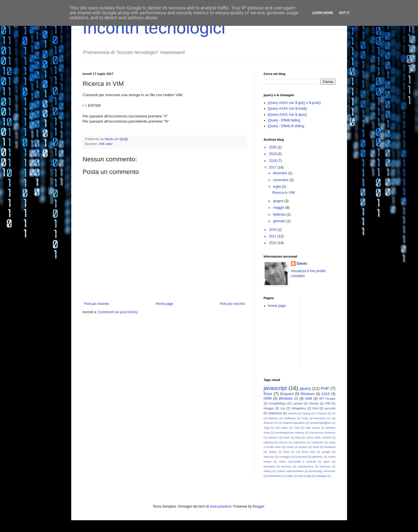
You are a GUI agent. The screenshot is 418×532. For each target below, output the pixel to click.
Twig (267, 428)
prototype (269, 466)
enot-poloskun (220, 506)
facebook (330, 447)
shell (308, 398)
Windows (308, 394)
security (330, 408)
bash (287, 437)
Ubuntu (314, 403)
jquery (305, 388)
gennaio (280, 221)
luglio (277, 187)
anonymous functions (322, 433)
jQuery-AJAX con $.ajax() (287, 115)
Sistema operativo (294, 423)
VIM (328, 403)
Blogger (258, 506)
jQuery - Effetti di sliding (286, 126)
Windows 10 (288, 398)
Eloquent (287, 394)
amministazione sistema (289, 433)
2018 (273, 161)
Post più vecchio (232, 304)
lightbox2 (317, 457)
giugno (279, 201)
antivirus (273, 437)
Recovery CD (322, 418)
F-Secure (321, 413)
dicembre (281, 173)
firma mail (308, 452)
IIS (334, 413)
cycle (316, 447)
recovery (286, 466)
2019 (273, 154)
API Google (327, 398)
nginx (326, 462)
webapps (321, 476)
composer (317, 442)
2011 (273, 236)
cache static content (318, 437)
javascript (275, 388)
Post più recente (97, 304)
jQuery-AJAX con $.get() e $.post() (294, 103)
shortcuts (325, 466)
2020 (273, 147)
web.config (304, 476)
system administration (290, 471)
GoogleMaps (277, 403)
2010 (273, 243)
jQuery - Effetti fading (284, 120)
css (283, 408)
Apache (293, 413)
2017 (273, 167)
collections (299, 442)
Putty (305, 418)
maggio (279, 208)
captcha (269, 442)
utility (290, 476)
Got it (344, 13)
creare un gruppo (297, 447)
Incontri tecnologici (154, 28)
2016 (273, 230)
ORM (268, 398)
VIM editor (106, 144)
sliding (268, 471)
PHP (325, 388)
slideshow (275, 413)
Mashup (273, 418)
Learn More (323, 13)
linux (268, 394)
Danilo (302, 264)
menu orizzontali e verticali (297, 462)
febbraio (280, 214)
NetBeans (290, 418)
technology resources (322, 471)
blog (298, 437)
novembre (281, 180)
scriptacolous (306, 466)
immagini (285, 457)
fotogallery (299, 408)
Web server (313, 428)
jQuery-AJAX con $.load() (288, 109)
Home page (164, 304)
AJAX (325, 394)
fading (273, 452)
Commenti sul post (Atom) (118, 312)
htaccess (269, 457)
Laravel (297, 403)
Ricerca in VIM (283, 193)
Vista (297, 428)
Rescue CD (271, 423)
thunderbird (275, 476)
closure (283, 442)
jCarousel (301, 457)
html (315, 408)
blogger (269, 408)
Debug (306, 413)
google (326, 452)
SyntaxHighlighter (320, 423)
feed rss (289, 452)
